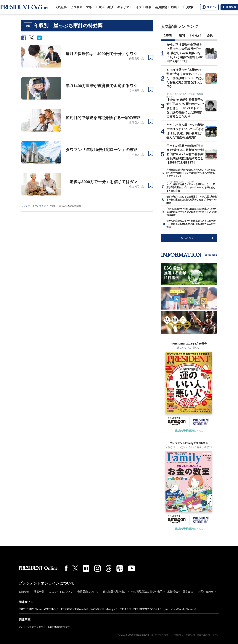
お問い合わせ (206, 592)
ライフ (137, 7)
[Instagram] (97, 568)
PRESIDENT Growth (73, 609)
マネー (90, 7)
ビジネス (76, 7)
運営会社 (188, 592)
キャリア (123, 7)
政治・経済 (106, 7)
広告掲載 (173, 592)
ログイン (209, 7)
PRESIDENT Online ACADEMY (37, 609)
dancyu (111, 609)
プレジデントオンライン (34, 206)
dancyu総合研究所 (58, 627)
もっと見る (187, 238)
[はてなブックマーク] (86, 568)
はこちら (189, 431)
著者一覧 (39, 592)
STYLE (124, 609)
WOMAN (96, 609)
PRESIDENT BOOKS (146, 609)
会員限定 (161, 7)
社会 (148, 7)
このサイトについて (61, 592)
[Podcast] (120, 568)
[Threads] (109, 568)
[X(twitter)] (75, 568)
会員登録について (88, 592)
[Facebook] (66, 568)
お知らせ (24, 592)
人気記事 (61, 7)
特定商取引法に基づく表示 (147, 592)
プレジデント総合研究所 (31, 627)
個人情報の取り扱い (115, 592)
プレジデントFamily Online (179, 609)
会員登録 (229, 7)
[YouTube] (132, 568)
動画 (174, 7)
